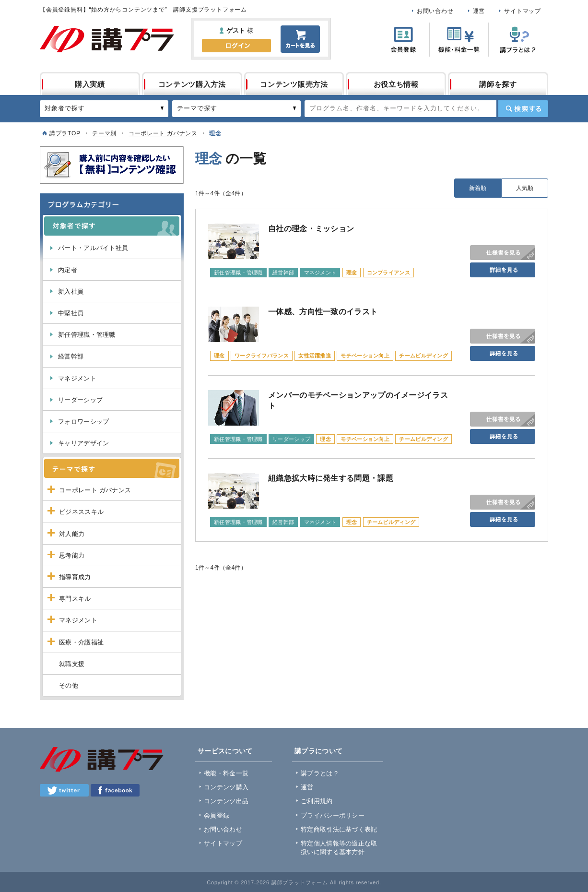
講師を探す (498, 84)
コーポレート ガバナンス (163, 133)
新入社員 (71, 291)
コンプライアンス (388, 273)
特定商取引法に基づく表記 (339, 829)
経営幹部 (71, 356)
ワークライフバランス (262, 356)
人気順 (525, 188)
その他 (69, 685)
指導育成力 (75, 577)
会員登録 (217, 815)
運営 (479, 11)
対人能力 (72, 534)
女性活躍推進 (315, 356)
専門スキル (75, 599)
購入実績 (90, 84)
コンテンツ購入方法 (192, 84)
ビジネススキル (81, 512)
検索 (523, 109)
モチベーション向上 (365, 356)
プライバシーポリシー (333, 815)
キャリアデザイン (83, 443)
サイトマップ (523, 11)
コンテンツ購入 (226, 787)
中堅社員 (71, 313)
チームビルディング (423, 356)
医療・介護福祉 (81, 642)
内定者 (68, 270)
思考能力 (72, 555)
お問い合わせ (435, 11)
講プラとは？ (320, 773)
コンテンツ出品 (226, 801)
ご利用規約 (317, 801)
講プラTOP (65, 133)
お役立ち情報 (396, 84)
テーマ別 (104, 133)
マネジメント (77, 378)
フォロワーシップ (83, 422)
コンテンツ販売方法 (294, 84)
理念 (352, 273)
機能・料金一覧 (226, 773)
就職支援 (72, 664)
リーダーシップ (80, 400)
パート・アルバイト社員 (93, 248)
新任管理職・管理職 (87, 335)
